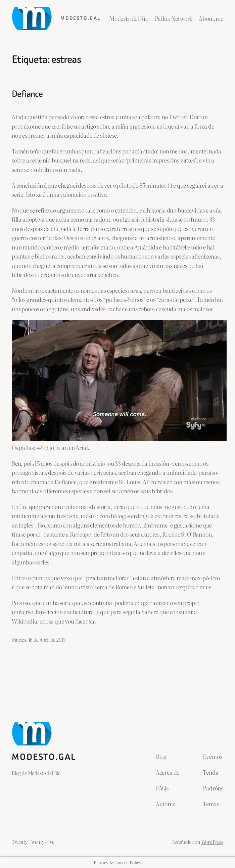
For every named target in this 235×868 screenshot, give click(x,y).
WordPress (212, 842)
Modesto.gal (80, 18)
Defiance (27, 94)
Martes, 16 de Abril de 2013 (38, 639)
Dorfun (198, 117)
